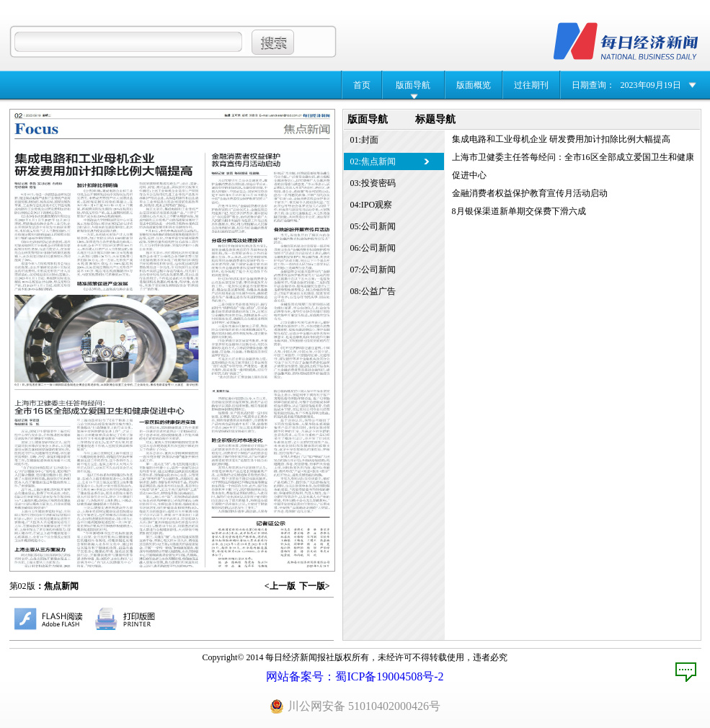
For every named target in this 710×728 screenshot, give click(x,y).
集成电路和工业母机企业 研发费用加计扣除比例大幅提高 (561, 139)
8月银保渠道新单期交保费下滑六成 (519, 211)
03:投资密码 (373, 183)
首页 (362, 85)
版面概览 (474, 85)
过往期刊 (531, 85)
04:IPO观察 (372, 205)
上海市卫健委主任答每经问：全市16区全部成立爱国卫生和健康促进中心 (573, 166)
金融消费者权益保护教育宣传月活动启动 (530, 193)
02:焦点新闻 (373, 161)
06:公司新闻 (373, 248)
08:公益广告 (373, 291)
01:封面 (364, 140)
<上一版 (280, 586)
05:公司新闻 (373, 226)
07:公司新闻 (373, 270)
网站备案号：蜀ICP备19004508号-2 (355, 676)
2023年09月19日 (651, 85)
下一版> (315, 586)
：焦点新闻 (57, 586)
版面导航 (413, 85)
